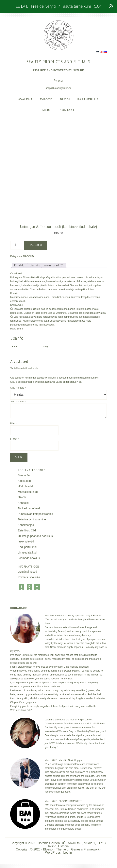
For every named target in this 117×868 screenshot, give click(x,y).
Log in (68, 853)
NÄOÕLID (28, 256)
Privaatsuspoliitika (29, 577)
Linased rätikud (27, 553)
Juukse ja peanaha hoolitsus (35, 536)
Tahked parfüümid (29, 508)
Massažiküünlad (28, 492)
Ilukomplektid (26, 541)
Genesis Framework (85, 849)
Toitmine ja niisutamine (32, 519)
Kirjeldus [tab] (20, 265)
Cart (61, 81)
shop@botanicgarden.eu (59, 88)
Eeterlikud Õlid (27, 530)
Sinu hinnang (18, 388)
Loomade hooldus (29, 558)
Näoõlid (22, 497)
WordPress (53, 853)
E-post (15, 439)
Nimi (13, 423)
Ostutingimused (27, 572)
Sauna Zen (25, 475)
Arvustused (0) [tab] (54, 265)
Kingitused (24, 481)
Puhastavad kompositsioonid (35, 514)
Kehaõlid (23, 503)
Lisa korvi (35, 245)
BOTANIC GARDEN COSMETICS (58, 35)
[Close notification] (111, 6)
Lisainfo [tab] (35, 265)
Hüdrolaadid (25, 486)
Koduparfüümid (27, 547)
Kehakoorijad (26, 525)
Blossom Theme (54, 849)
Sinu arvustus (18, 402)
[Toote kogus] (17, 245)
